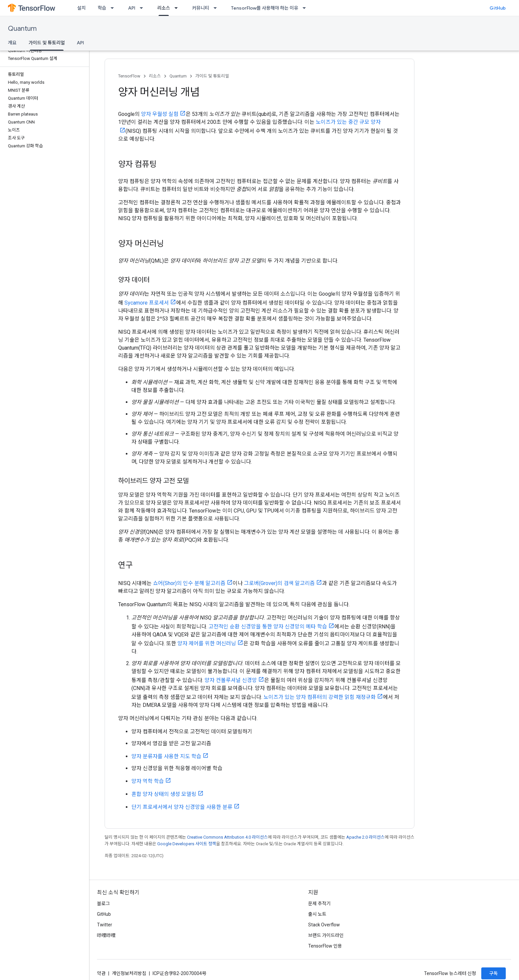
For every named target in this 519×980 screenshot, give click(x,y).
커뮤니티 (201, 8)
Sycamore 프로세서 (147, 303)
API (132, 8)
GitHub (498, 8)
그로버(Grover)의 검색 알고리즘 (279, 583)
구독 (494, 973)
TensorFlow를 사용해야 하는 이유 (265, 8)
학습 (102, 8)
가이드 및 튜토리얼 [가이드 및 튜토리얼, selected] (47, 43)
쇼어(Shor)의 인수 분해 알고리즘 (189, 583)
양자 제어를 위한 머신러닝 (207, 643)
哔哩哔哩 (106, 935)
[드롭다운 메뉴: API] (143, 8)
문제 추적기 (319, 904)
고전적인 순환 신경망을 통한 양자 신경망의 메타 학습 (268, 627)
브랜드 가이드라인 (326, 935)
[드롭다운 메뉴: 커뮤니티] (217, 8)
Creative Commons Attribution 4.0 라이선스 (227, 837)
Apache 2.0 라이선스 (365, 837)
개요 (12, 43)
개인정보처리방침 (129, 973)
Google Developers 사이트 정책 (187, 844)
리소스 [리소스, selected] (164, 8)
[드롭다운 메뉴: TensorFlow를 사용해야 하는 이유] (306, 8)
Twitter (105, 925)
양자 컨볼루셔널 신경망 (231, 680)
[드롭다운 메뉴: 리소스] (178, 8)
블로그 (103, 904)
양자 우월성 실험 (160, 114)
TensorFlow (129, 76)
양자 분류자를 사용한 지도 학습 (166, 756)
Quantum (22, 29)
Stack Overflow (324, 925)
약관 (101, 973)
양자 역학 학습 (148, 781)
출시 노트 (317, 914)
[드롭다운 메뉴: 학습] (114, 8)
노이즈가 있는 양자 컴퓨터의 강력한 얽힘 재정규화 (320, 697)
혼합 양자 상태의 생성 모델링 (164, 794)
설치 (81, 8)
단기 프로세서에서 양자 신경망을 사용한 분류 (182, 807)
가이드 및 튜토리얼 (212, 76)
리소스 (155, 76)
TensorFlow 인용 (325, 946)
